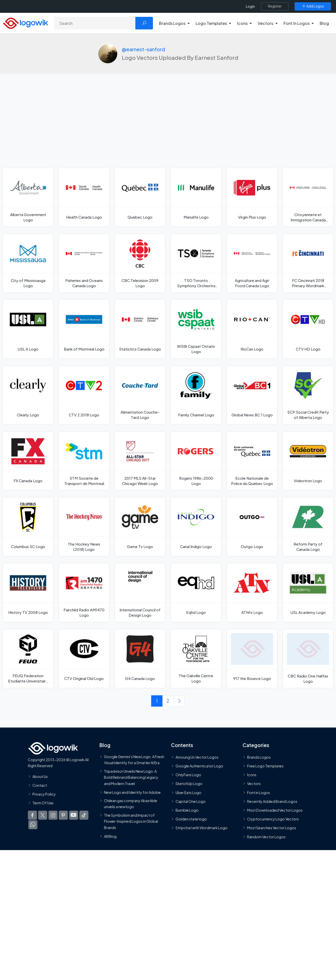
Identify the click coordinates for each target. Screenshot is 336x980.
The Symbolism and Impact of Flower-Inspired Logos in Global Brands (131, 821)
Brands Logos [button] (172, 23)
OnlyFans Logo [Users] (188, 775)
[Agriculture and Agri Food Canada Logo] (252, 263)
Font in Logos (259, 793)
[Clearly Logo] (28, 395)
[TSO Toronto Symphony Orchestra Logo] (196, 263)
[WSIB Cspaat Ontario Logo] (196, 329)
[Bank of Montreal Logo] (84, 329)
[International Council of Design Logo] (140, 593)
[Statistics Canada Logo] (140, 329)
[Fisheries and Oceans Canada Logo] (84, 263)
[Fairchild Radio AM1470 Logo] (84, 593)
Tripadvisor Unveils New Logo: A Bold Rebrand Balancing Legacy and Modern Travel (131, 777)
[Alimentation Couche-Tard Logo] (140, 395)
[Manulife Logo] (196, 197)
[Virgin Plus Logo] (252, 197)
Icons (252, 775)
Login (250, 6)
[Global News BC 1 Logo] (252, 395)
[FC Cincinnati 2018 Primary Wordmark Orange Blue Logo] (308, 263)
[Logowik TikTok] (84, 815)
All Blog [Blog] (110, 837)
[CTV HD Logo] (308, 329)
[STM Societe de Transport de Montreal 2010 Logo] (84, 461)
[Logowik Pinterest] (63, 815)
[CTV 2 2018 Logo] (84, 395)
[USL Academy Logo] (308, 593)
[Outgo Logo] (252, 527)
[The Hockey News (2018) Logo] (84, 527)
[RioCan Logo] (252, 329)
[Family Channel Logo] (196, 395)
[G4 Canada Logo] (140, 659)
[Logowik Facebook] (32, 815)
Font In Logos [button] (297, 23)
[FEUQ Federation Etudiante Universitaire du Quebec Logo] (28, 659)
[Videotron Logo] (308, 461)
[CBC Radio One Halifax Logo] (308, 659)
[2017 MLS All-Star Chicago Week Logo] (140, 461)
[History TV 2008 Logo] (28, 593)
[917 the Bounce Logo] (252, 659)
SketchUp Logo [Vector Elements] (189, 784)
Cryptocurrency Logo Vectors (273, 819)
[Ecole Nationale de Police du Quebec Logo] (252, 461)
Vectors (254, 784)
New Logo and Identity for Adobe (132, 793)
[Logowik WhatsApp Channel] (33, 825)
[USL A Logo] (28, 329)
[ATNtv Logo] (252, 593)
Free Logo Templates (265, 766)
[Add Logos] (313, 6)
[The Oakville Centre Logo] (196, 659)
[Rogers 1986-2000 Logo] (196, 461)
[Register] (275, 6)
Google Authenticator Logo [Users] (199, 766)
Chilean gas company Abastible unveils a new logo (131, 804)
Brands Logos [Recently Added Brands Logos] (259, 757)
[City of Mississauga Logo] (28, 263)
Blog (324, 23)
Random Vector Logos (266, 837)
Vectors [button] (265, 23)
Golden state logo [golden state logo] (191, 819)
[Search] (95, 23)
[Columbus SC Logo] (28, 527)
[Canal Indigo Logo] (196, 527)
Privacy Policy (44, 794)
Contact (40, 786)
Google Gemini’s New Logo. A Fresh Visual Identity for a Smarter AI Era (134, 760)
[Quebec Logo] (140, 197)
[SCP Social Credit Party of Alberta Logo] (308, 395)
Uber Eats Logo (188, 793)
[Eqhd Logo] (196, 593)
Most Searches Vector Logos (272, 828)
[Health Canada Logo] (84, 197)
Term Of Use (43, 803)
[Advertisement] (168, 130)
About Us (40, 777)
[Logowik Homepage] (26, 22)
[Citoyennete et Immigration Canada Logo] (308, 197)
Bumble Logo (187, 810)
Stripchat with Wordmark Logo (202, 828)
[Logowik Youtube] (74, 815)
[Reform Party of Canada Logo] (308, 527)
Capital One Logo (191, 802)
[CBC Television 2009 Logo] (140, 263)
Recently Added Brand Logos (272, 802)
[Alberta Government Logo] (28, 197)
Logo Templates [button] (211, 23)
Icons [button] (242, 23)
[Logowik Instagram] (53, 815)
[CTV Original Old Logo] (84, 659)
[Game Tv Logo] (140, 527)
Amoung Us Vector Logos (197, 757)
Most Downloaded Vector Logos (275, 810)
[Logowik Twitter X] (43, 815)
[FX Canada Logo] (28, 461)
